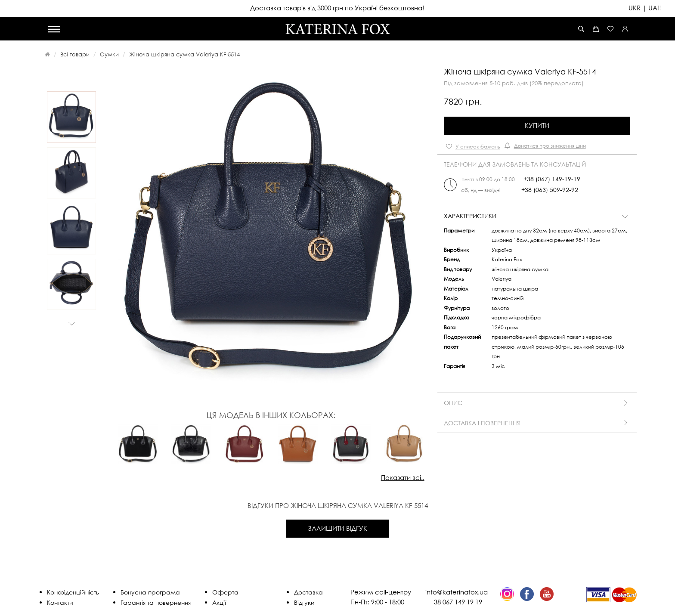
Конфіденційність (73, 592)
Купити (537, 125)
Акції (219, 602)
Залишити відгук (337, 528)
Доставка (308, 592)
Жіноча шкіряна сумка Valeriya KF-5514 (184, 54)
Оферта (225, 592)
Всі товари (75, 54)
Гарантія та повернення (156, 602)
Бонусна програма (150, 592)
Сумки (109, 54)
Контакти (60, 602)
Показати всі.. (403, 477)
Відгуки (304, 602)
